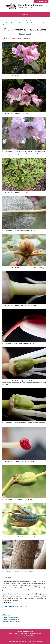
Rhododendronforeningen (31, 5)
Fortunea (16, 582)
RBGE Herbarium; (12, 621)
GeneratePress (39, 641)
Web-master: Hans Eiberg (27, 635)
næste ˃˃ (28, 34)
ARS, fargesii (6, 615)
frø (10, 606)
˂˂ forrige (22, 34)
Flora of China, (10, 617)
